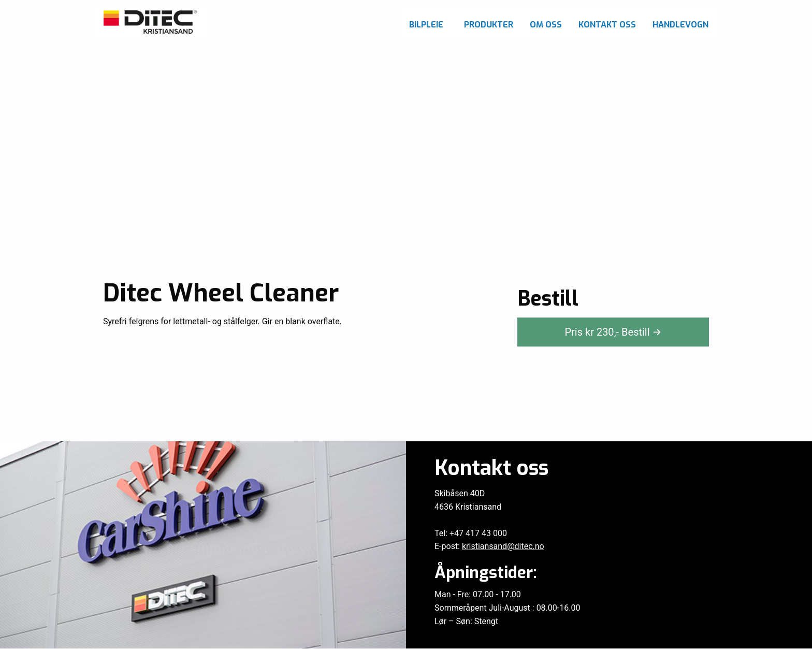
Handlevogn (680, 25)
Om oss (546, 25)
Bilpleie (426, 25)
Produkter (489, 25)
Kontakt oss (607, 25)
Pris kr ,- (613, 332)
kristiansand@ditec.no (503, 546)
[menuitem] (428, 22)
